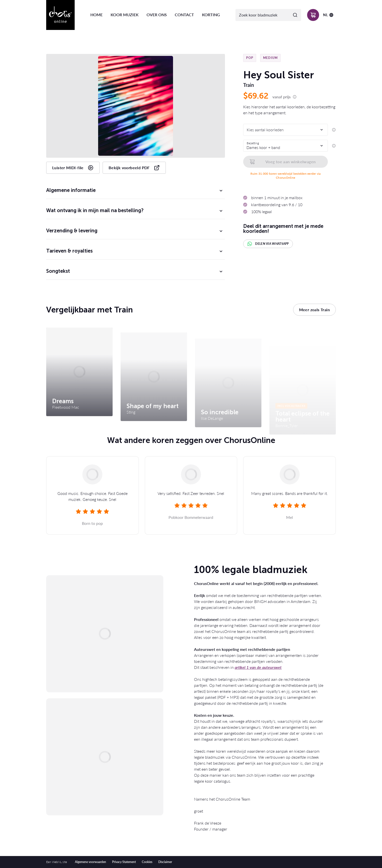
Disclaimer (165, 862)
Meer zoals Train (314, 310)
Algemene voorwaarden (91, 862)
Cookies (147, 862)
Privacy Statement (124, 862)
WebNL (57, 862)
